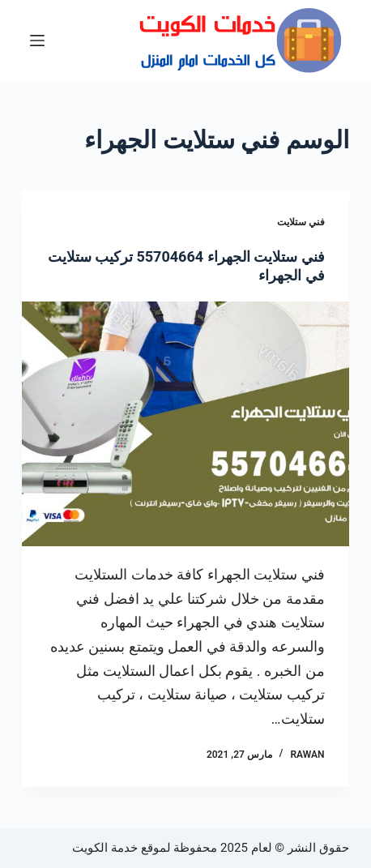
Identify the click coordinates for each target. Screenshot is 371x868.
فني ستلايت (301, 222)
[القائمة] (37, 41)
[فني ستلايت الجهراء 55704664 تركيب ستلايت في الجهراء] (185, 424)
